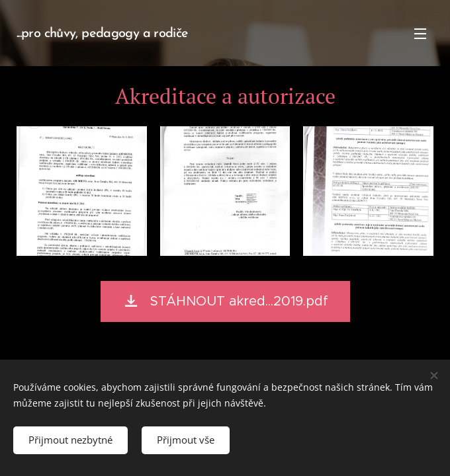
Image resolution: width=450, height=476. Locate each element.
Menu (420, 34)
